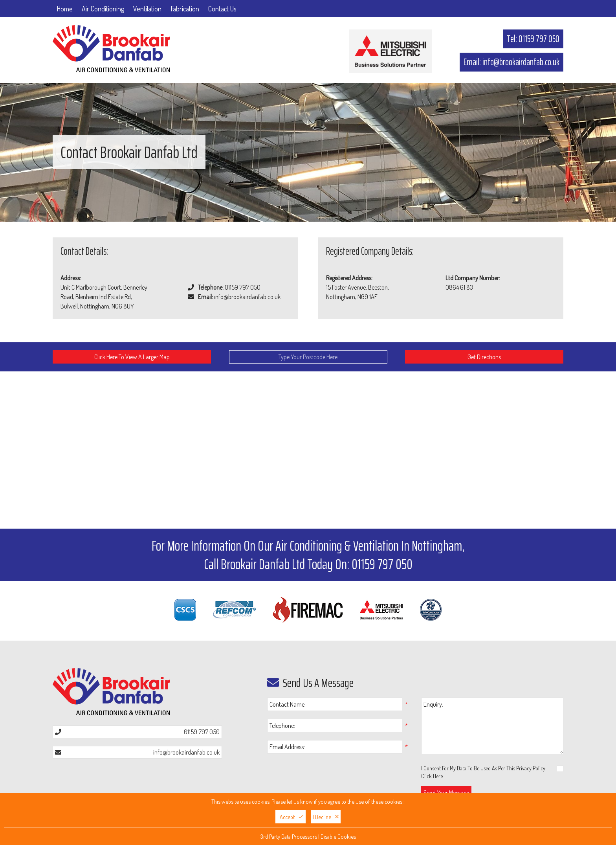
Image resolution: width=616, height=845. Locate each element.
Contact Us (222, 9)
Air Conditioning (103, 9)
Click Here (432, 776)
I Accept (291, 817)
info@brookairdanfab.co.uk (521, 62)
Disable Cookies (338, 836)
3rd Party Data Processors (289, 836)
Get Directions (484, 357)
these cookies (387, 801)
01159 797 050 (539, 39)
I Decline (326, 817)
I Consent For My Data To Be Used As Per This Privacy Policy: (492, 772)
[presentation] (321, 775)
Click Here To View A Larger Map (132, 357)
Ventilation (147, 9)
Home (65, 9)
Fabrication (185, 9)
